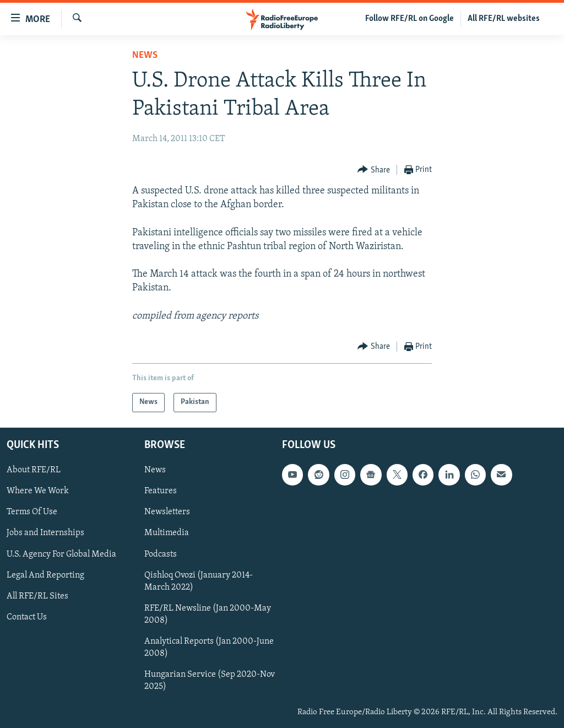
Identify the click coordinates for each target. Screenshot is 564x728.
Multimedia (167, 533)
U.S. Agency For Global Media (61, 554)
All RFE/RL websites (504, 19)
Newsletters (167, 512)
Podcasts (161, 554)
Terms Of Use (32, 512)
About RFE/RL (34, 470)
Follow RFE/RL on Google (410, 19)
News (145, 55)
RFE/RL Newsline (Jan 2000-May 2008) (208, 614)
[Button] (374, 170)
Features (161, 491)
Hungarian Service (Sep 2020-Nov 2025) (210, 681)
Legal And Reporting (45, 575)
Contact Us (27, 617)
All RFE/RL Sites (37, 596)
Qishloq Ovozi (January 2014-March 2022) (199, 581)
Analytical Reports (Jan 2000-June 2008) (209, 648)
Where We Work (38, 491)
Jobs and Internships (45, 533)
